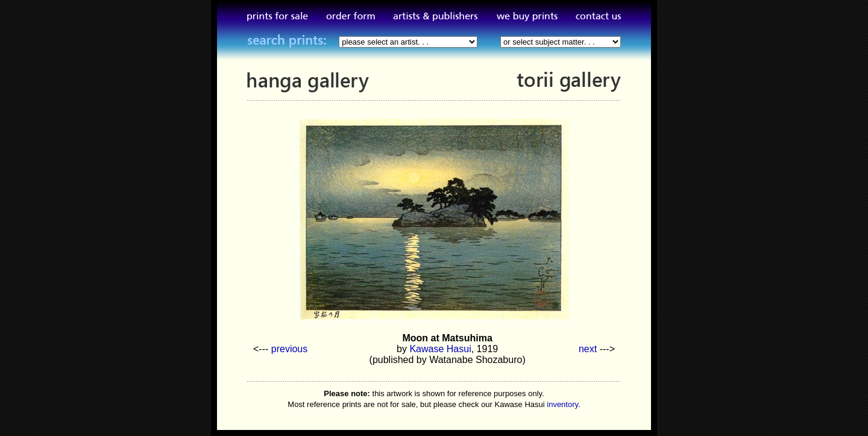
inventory (562, 404)
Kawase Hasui (440, 349)
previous (289, 349)
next (588, 349)
